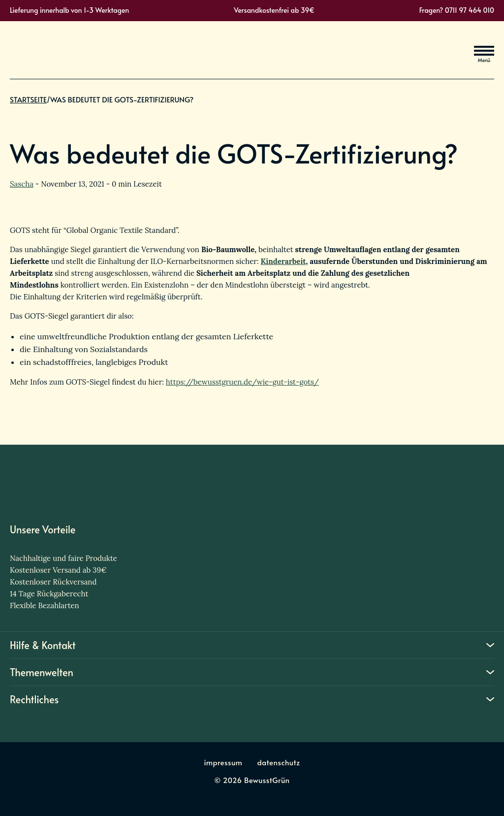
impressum (223, 762)
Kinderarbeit (283, 261)
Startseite (28, 109)
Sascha (22, 184)
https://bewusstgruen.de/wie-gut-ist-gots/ (242, 382)
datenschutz (278, 762)
